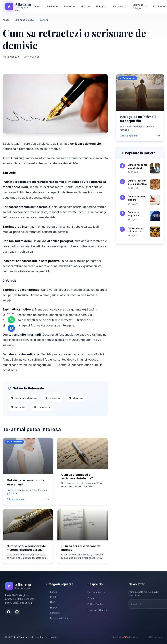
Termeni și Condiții (97, 610)
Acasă (37, 6)
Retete (70, 6)
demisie (76, 398)
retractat (18, 407)
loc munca (42, 407)
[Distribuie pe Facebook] (11, 328)
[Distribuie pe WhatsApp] (11, 320)
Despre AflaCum (96, 592)
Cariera (44, 20)
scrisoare (53, 398)
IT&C (86, 6)
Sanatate (120, 6)
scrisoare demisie (24, 398)
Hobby (102, 6)
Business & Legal (140, 6)
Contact (92, 598)
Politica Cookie (95, 604)
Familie (52, 6)
